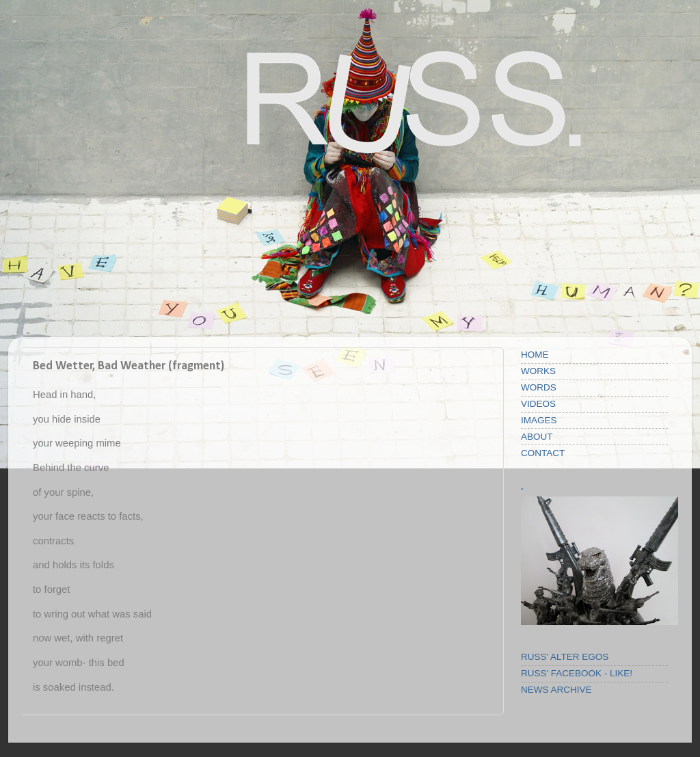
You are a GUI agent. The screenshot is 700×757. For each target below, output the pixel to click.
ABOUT (537, 437)
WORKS (538, 371)
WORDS (539, 387)
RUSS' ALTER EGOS (565, 657)
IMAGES (539, 420)
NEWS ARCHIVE (556, 690)
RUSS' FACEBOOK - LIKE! (577, 673)
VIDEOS (538, 404)
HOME (535, 355)
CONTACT (543, 453)
